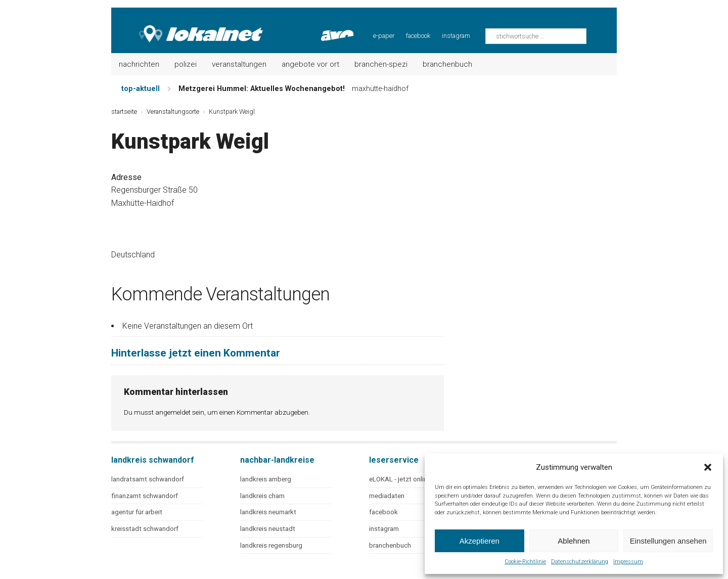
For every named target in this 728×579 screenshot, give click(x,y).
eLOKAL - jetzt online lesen (408, 479)
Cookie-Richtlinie (525, 562)
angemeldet (173, 412)
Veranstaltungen (239, 64)
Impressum (628, 562)
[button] (708, 467)
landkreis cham (262, 496)
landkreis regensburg (271, 545)
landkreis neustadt (268, 529)
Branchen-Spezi (381, 64)
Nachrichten (139, 64)
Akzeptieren (480, 541)
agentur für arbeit (137, 512)
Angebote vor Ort (310, 64)
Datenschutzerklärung (580, 562)
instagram (456, 36)
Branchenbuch (447, 64)
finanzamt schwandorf (145, 496)
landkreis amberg (266, 479)
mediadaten (387, 496)
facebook (418, 36)
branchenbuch (390, 545)
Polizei (186, 64)
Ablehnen (574, 541)
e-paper (384, 36)
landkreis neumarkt (268, 512)
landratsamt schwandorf (148, 479)
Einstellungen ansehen (668, 541)
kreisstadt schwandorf (145, 529)
